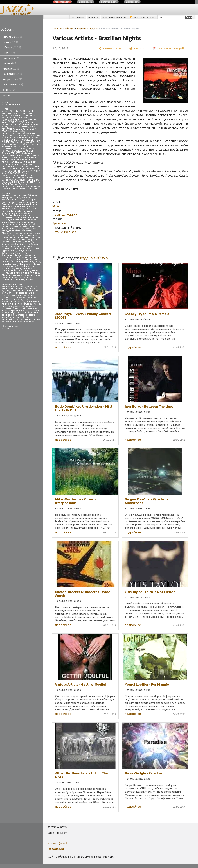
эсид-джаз (35, 319)
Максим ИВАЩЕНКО (20, 156)
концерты (12, 74)
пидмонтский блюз (12, 304)
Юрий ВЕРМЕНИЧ (27, 182)
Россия (20, 242)
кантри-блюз (32, 302)
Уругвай (29, 253)
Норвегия (25, 237)
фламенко (22, 315)
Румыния (29, 242)
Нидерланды (18, 235)
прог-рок (7, 306)
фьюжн (32, 315)
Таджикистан (25, 277)
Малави (6, 275)
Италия (26, 220)
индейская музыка (21, 297)
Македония (8, 231)
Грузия (23, 211)
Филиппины (19, 280)
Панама (6, 240)
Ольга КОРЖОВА (32, 169)
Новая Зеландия (10, 237)
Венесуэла (7, 206)
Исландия (7, 220)
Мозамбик (16, 275)
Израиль (18, 215)
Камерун (6, 224)
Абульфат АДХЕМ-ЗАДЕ (22, 111)
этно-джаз (29, 322)
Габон (14, 209)
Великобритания (21, 204)
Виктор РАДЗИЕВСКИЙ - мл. (16, 135)
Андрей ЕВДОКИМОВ (13, 122)
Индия (26, 215)
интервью (12, 37)
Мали (29, 231)
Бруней (15, 269)
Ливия (36, 273)
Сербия (15, 244)
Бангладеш (21, 200)
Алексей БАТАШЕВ (20, 116)
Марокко (7, 233)
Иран (24, 217)
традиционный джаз (19, 313)
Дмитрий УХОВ (28, 142)
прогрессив (31, 306)
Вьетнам (6, 209)
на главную (78, 17)
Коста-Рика (15, 226)
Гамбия (6, 271)
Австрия (18, 195)
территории (13, 79)
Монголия (28, 275)
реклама (6, 328)
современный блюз (19, 311)
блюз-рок (30, 291)
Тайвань (6, 249)
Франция (19, 255)
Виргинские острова (24, 206)
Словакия (36, 244)
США (23, 246)
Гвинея (14, 271)
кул (37, 291)
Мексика (17, 233)
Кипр (5, 264)
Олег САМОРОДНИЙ (29, 167)
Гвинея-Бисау (25, 271)
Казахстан (15, 222)
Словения (7, 246)
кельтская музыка (32, 304)
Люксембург (31, 229)
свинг (29, 308)
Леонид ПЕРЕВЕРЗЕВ (13, 153)
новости (93, 17)
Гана (21, 209)
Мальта (37, 264)
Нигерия (6, 235)
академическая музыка (25, 286)
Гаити (27, 209)
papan (5, 111)
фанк (14, 315)
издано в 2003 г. (88, 29)
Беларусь (32, 200)
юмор (6, 95)
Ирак (17, 217)
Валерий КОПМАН (26, 133)
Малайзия (20, 231)
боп (4, 293)
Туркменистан (9, 251)
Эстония (17, 260)
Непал (36, 233)
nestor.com (62, 2)
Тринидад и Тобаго (22, 249)
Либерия (28, 273)
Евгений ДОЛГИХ (26, 144)
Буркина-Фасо (28, 269)
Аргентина (15, 198)
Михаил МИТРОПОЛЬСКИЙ (19, 159)
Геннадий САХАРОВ (23, 138)
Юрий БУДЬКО (10, 182)
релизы (10, 63)
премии (11, 69)
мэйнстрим (16, 295)
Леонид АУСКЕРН (26, 151)
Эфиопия (27, 260)
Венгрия (34, 204)
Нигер (37, 275)
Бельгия (6, 202)
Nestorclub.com (104, 857)
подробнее (63, 347)
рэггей (22, 308)
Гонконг (6, 211)
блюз (5, 104)
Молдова (27, 233)
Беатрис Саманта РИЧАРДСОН (16, 132)
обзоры (12, 47)
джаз (11, 104)
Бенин (14, 202)
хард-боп (7, 317)
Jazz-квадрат (20, 14)
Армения (26, 198)
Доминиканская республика (17, 213)
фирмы (10, 90)
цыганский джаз (22, 317)
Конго (5, 273)
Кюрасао (13, 264)
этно (17, 104)
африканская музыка (13, 288)
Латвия (5, 229)
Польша (21, 240)
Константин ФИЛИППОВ (14, 149)
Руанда (6, 277)
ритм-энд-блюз (10, 308)
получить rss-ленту (143, 17)
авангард (7, 286)
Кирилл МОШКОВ (20, 147)
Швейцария (21, 257)
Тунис (36, 249)
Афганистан (8, 200)
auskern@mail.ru (59, 843)
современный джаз (12, 322)
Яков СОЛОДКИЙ (28, 189)
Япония (29, 280)
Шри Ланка (8, 266)
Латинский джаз (16, 293)
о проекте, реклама (114, 17)
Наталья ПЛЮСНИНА (26, 162)
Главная (57, 29)
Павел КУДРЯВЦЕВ (11, 171)
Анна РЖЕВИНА (21, 127)
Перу (13, 240)
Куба (24, 226)
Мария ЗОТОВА (20, 158)
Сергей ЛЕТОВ (25, 175)
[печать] (137, 48)
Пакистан (35, 237)
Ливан (13, 229)
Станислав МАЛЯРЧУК (13, 178)
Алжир (5, 198)
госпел (26, 295)
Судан (16, 246)
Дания (30, 211)
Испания (17, 220)
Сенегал (6, 244)
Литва (20, 229)
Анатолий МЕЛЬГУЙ (28, 120)
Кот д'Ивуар (16, 273)
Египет (35, 271)
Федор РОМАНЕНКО (29, 180)
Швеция (32, 257)
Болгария (23, 202)
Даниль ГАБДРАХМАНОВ (29, 186)
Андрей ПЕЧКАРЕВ (23, 124)
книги (9, 53)
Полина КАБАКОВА (31, 171)
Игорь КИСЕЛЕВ (10, 189)
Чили (11, 257)
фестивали (13, 85)
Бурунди (6, 204)
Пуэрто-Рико (9, 242)
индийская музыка (18, 300)
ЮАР (35, 260)
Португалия (32, 240)
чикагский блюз (10, 319)
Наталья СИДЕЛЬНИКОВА (15, 164)
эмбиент (24, 319)
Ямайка (6, 262)
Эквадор (7, 260)
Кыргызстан (34, 226)
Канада (16, 224)
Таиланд (31, 246)
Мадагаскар (25, 264)
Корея (5, 226)
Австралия (7, 195)
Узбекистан (8, 253)
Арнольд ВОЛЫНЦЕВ (23, 129)
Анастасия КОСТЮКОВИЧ (14, 119)
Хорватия (30, 255)
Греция (15, 211)
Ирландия (33, 217)
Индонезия (8, 217)
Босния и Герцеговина (22, 262)
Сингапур (25, 244)
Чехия (5, 257)
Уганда (30, 251)
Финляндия (8, 255)
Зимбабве (7, 215)
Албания (19, 266)
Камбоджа (27, 222)
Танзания (7, 280)
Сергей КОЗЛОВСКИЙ (15, 174)
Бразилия (34, 202)
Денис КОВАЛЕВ (22, 140)
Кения (37, 262)
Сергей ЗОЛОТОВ (11, 173)
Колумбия (33, 224)
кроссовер (18, 306)
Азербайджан (30, 195)
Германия (36, 209)
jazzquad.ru (56, 849)
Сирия (14, 277)
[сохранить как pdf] (168, 48)
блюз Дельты (17, 291)
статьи (10, 42)
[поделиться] (110, 48)
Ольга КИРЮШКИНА (12, 169)
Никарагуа (32, 235)
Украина (19, 253)
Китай (24, 224)
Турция (21, 251)
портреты (13, 58)
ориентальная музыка (13, 302)
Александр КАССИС (12, 113)
